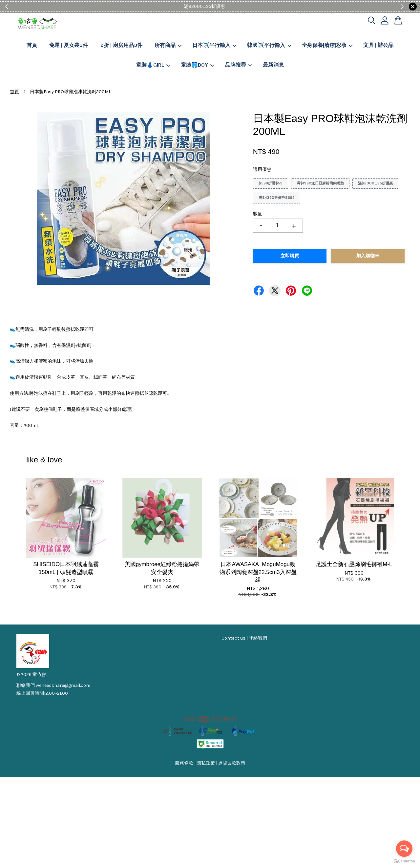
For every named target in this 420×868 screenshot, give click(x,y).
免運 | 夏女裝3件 (69, 45)
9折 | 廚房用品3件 (121, 45)
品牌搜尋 (239, 65)
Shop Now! (230, 6)
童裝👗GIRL (153, 65)
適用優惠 (262, 169)
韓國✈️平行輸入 (269, 45)
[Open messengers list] (404, 849)
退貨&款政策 (232, 763)
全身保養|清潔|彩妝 (327, 45)
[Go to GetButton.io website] (404, 861)
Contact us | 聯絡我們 (244, 638)
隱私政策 (206, 763)
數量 (258, 214)
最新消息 (273, 65)
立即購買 (290, 256)
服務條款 (184, 763)
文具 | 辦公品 (378, 45)
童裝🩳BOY (198, 65)
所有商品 (168, 45)
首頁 (32, 45)
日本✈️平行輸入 (214, 45)
